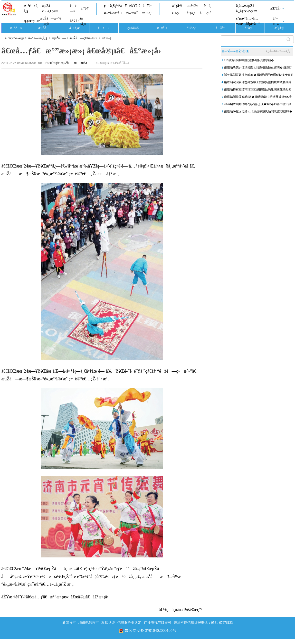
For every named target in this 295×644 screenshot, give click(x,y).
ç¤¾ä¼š (133, 28)
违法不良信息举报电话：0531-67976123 (203, 623)
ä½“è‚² (191, 28)
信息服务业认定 (129, 623)
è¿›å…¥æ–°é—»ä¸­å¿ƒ (279, 51)
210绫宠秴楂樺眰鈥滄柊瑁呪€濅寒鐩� (249, 60)
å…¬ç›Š (206, 13)
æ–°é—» (16, 28)
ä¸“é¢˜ (85, 8)
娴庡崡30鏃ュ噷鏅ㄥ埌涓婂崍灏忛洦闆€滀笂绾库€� (258, 111)
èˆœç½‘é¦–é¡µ (14, 38)
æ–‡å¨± (162, 28)
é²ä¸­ (207, 6)
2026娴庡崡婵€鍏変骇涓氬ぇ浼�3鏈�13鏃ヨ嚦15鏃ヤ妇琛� (258, 105)
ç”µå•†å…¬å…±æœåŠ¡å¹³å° (248, 21)
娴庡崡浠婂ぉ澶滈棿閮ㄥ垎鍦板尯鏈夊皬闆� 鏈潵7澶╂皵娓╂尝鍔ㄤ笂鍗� (258, 69)
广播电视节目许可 (158, 623)
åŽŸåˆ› (75, 21)
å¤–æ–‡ (276, 21)
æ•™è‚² (147, 13)
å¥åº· (148, 6)
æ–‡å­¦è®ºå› (113, 13)
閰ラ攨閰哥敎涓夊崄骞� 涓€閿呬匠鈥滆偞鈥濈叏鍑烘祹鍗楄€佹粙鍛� (259, 76)
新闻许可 (69, 623)
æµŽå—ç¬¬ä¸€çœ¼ (50, 8)
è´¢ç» (177, 13)
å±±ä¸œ (83, 21)
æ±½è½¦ (193, 6)
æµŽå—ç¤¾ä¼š (82, 38)
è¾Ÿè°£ (135, 6)
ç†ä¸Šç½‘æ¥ (115, 6)
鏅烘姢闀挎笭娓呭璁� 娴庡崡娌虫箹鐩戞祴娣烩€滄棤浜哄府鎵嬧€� (258, 98)
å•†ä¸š (191, 13)
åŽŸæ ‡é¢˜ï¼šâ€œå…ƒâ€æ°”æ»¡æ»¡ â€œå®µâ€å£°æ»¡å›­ (55, 597)
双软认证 (108, 623)
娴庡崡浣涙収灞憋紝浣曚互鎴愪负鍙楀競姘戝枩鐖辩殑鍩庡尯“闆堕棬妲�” (258, 83)
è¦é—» (73, 8)
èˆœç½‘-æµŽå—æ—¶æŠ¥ (69, 63)
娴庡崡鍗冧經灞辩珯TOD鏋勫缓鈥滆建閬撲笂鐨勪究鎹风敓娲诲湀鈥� (258, 90)
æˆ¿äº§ (177, 6)
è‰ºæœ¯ (132, 13)
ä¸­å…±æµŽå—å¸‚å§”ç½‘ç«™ (248, 8)
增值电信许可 (89, 623)
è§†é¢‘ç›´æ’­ (32, 21)
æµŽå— (45, 28)
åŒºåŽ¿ (276, 8)
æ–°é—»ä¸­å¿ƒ (32, 8)
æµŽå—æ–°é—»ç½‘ (51, 21)
